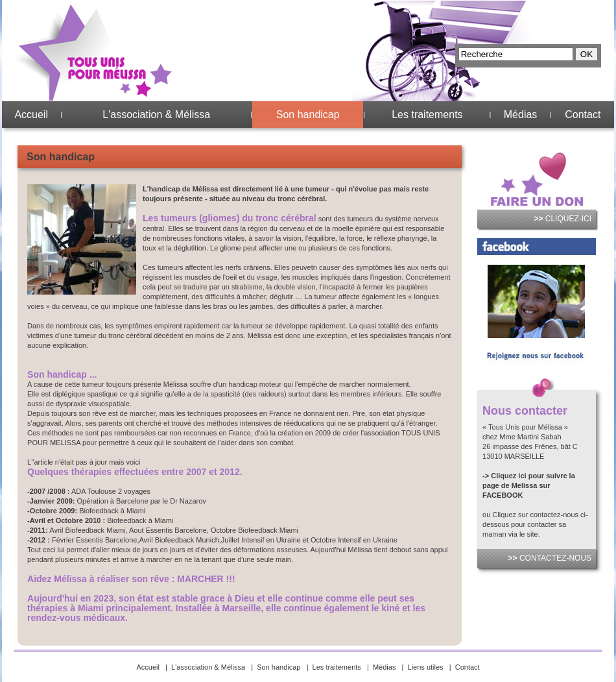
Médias (521, 115)
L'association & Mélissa (156, 115)
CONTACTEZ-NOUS (550, 558)
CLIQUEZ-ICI (563, 219)
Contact (583, 115)
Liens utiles (426, 667)
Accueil (31, 115)
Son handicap (308, 115)
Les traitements (427, 115)
